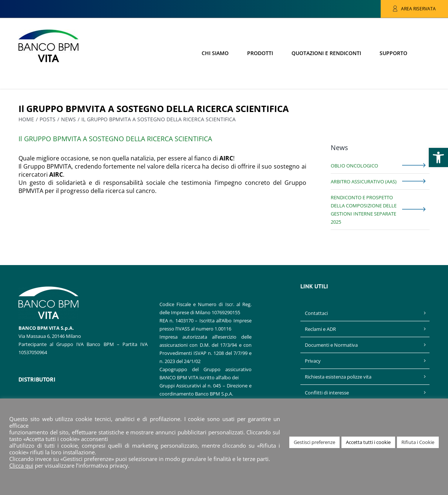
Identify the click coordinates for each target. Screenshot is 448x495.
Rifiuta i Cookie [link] (418, 442)
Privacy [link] (313, 361)
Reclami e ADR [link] (320, 329)
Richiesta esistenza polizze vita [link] (338, 377)
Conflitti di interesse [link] (327, 393)
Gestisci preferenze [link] (314, 442)
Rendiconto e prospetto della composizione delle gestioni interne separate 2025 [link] (364, 210)
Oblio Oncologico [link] (354, 166)
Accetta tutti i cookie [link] (368, 442)
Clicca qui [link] (21, 465)
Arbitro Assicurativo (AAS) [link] (364, 182)
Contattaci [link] (316, 313)
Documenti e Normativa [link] (331, 345)
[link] (438, 157)
